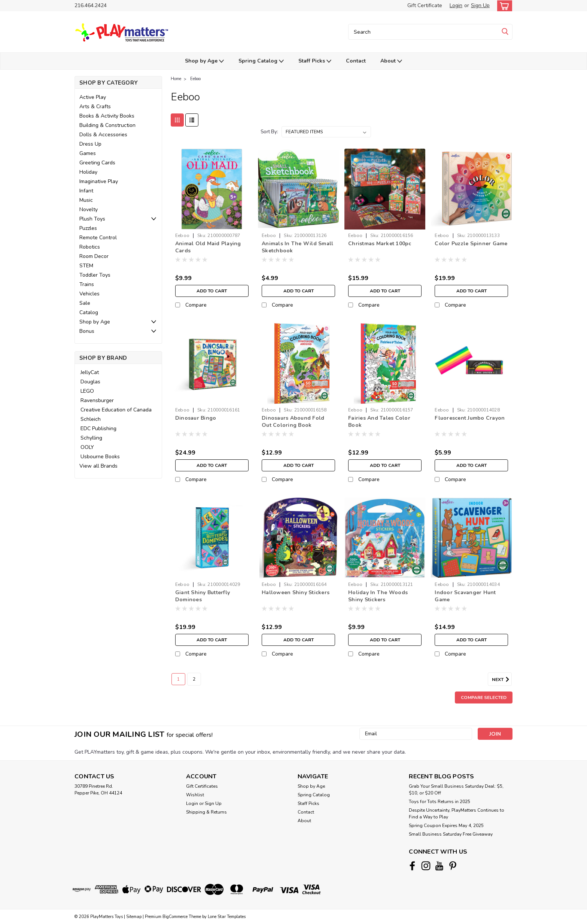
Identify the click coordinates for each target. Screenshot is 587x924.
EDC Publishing (98, 428)
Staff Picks (315, 61)
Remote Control (98, 238)
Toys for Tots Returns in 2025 (440, 802)
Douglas (90, 382)
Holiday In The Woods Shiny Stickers (378, 596)
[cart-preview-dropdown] (503, 6)
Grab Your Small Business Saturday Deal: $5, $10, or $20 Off (456, 790)
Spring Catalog (261, 61)
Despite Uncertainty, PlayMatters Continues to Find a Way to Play (457, 814)
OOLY (87, 447)
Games (88, 153)
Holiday (88, 172)
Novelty (89, 209)
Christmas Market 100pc (380, 244)
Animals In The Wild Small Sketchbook (297, 247)
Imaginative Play (99, 181)
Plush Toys (92, 219)
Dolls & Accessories (103, 135)
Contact (356, 61)
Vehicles (89, 294)
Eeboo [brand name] (182, 235)
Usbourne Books (100, 457)
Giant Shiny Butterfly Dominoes (203, 596)
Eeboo (195, 79)
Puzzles (88, 228)
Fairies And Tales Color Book (379, 422)
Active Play (93, 97)
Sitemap (134, 917)
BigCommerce (175, 917)
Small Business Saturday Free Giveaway (451, 834)
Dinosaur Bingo (196, 418)
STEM (86, 266)
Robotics (90, 247)
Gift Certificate (425, 5)
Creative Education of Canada (116, 410)
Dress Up (90, 144)
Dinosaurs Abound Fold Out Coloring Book (293, 422)
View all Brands (98, 466)
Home (176, 79)
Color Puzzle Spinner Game (471, 244)
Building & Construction (107, 125)
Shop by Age (204, 61)
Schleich (91, 419)
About (391, 61)
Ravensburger (97, 400)
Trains (87, 284)
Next (502, 680)
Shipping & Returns (206, 812)
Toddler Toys (95, 275)
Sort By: (269, 132)
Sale (85, 303)
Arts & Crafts (95, 107)
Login (456, 5)
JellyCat (90, 372)
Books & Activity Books (107, 116)
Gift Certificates (202, 786)
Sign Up (480, 5)
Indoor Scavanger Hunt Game (465, 596)
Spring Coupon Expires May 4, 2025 (446, 826)
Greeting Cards (97, 163)
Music (86, 200)
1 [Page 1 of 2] (178, 679)
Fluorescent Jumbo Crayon (470, 418)
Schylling (91, 438)
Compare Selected (484, 697)
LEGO (87, 391)
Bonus (87, 331)
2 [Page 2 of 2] (194, 679)
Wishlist (195, 795)
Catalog (89, 312)
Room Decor (94, 256)
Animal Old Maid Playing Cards (208, 247)
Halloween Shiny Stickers (296, 592)
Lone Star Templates (227, 917)
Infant (86, 191)
